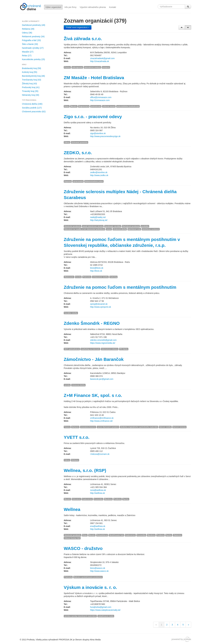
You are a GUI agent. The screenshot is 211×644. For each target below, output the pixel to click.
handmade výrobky (113, 226)
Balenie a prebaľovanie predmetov (88, 577)
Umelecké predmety (73, 226)
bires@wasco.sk (98, 568)
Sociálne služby (71, 313)
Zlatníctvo (177, 535)
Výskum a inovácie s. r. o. (90, 587)
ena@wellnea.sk (98, 526)
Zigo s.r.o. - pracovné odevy (93, 117)
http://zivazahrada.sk (99, 61)
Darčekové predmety (131, 226)
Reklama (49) (28, 29)
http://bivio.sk (96, 271)
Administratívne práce (94, 181)
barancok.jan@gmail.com (102, 379)
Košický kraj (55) (30, 72)
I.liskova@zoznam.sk (100, 454)
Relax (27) (27, 56)
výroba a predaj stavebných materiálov (80, 616)
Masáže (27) (28, 52)
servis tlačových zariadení (108, 427)
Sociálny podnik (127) (32, 108)
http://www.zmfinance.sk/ (101, 421)
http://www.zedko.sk (99, 175)
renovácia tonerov (88, 427)
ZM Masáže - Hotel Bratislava (94, 78)
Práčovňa (87, 277)
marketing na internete (90, 349)
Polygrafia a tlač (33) (31, 40)
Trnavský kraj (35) (30, 91)
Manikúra (108, 499)
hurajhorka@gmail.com (101, 607)
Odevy (67, 142)
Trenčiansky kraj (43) (32, 80)
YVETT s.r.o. (77, 437)
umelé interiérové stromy (93, 226)
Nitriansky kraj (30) (31, 95)
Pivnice (67, 67)
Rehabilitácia (102, 535)
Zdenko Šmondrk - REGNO (92, 323)
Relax (67, 106)
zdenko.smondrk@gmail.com (103, 340)
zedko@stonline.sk (99, 172)
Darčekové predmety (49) (34, 25)
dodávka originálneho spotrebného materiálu (139, 427)
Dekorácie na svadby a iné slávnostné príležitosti (84, 229)
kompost (106, 67)
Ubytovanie (69, 277)
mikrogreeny (77, 67)
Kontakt (112, 7)
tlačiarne (75, 427)
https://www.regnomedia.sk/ (103, 343)
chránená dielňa (120, 229)
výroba (67, 385)
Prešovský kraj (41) (31, 87)
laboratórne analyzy (92, 67)
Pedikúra (118, 499)
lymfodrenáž (96, 106)
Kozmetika (98, 499)
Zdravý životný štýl (72, 538)
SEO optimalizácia (72, 349)
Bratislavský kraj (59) (32, 68)
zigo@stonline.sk (98, 133)
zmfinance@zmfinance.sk (102, 418)
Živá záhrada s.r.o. (83, 39)
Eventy (78, 277)
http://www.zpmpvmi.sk (101, 307)
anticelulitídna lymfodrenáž (128, 106)
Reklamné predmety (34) (33, 36)
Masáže (74, 106)
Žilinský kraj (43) (29, 84)
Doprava (68, 181)
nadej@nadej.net (98, 217)
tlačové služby (165, 427)
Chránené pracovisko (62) (34, 112)
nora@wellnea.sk (98, 490)
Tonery (67, 427)
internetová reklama (110, 349)
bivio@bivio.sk (97, 268)
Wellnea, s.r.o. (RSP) (85, 470)
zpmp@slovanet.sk (99, 304)
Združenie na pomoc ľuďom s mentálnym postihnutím (120, 287)
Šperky (126, 499)
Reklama (75, 460)
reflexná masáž (109, 106)
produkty (145, 226)
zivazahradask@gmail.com (102, 58)
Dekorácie (76, 499)
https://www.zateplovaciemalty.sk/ (105, 610)
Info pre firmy (70, 7)
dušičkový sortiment (151, 229)
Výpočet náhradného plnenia (93, 7)
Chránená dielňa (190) (32, 104)
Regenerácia (84, 106)
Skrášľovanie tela (116, 535)
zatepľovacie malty (106, 616)
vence (109, 229)
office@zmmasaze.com (101, 97)
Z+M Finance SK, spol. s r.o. (93, 395)
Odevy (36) (27, 33)
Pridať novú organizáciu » (78, 27)
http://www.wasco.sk (99, 571)
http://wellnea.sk (97, 493)
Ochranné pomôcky (79, 142)
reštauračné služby (100, 277)
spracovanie (78, 181)
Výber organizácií (53, 7)
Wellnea (72, 509)
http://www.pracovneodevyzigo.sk (105, 136)
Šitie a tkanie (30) (30, 44)
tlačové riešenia (179, 427)
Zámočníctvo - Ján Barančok (94, 359)
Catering (113, 277)
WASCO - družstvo (83, 548)
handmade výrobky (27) (33, 48)
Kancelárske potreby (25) (33, 59)
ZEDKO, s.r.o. (78, 153)
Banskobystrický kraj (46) (33, 76)
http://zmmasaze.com (100, 100)
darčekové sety (134, 229)
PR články (124, 349)
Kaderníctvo (87, 499)
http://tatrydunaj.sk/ (99, 220)
